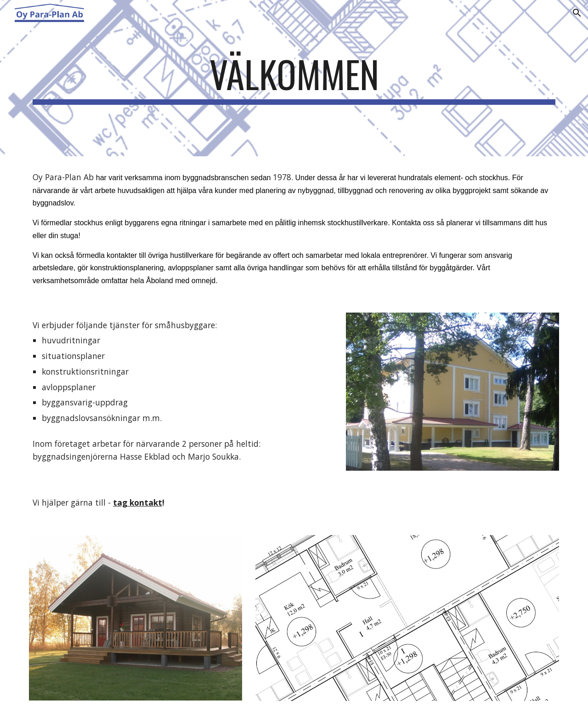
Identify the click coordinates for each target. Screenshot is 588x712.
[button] (577, 13)
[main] (294, 78)
